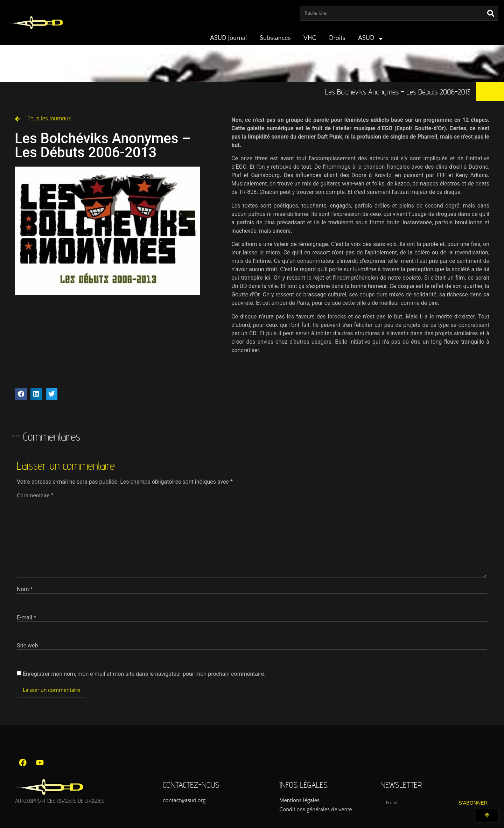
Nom (25, 589)
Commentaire (35, 496)
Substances (275, 38)
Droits (337, 38)
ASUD (371, 39)
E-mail (26, 618)
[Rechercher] (491, 13)
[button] (21, 394)
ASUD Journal (228, 38)
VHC (310, 38)
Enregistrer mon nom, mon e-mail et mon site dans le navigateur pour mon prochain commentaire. (144, 674)
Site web (27, 646)
